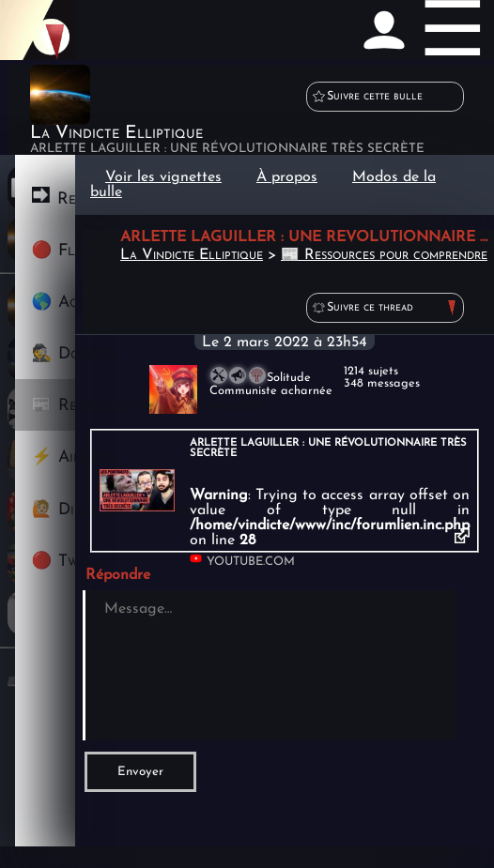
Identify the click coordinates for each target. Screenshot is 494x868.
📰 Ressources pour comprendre (384, 255)
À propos (287, 177)
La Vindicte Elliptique (192, 255)
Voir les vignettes (163, 177)
